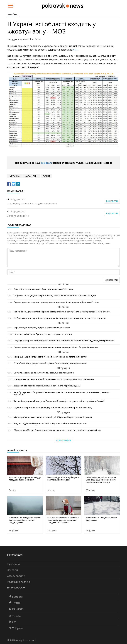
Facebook (16, 597)
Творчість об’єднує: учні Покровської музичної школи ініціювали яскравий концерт (55, 296)
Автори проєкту (16, 576)
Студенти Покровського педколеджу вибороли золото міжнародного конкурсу (53, 408)
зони (46, 176)
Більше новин (64, 440)
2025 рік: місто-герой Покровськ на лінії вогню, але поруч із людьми (47, 386)
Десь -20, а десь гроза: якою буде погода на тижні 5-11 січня (43, 289)
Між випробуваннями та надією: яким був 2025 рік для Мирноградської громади (53, 417)
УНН (75, 50)
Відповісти (112, 201)
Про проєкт (14, 564)
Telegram (46, 163)
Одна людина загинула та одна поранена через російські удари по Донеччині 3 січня (56, 302)
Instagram (16, 609)
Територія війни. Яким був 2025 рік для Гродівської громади (43, 334)
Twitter (15, 603)
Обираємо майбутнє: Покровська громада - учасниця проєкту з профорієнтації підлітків (57, 430)
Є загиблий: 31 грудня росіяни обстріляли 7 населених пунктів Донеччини (50, 363)
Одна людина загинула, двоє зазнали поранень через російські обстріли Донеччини (56, 347)
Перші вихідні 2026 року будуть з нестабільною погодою (42, 328)
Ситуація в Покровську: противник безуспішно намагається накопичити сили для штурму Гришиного (64, 341)
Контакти (13, 570)
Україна (12, 14)
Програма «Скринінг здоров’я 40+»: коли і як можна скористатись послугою (51, 357)
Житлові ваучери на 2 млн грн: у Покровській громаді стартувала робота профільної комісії (59, 401)
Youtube (15, 616)
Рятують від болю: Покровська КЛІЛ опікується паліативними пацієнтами (50, 424)
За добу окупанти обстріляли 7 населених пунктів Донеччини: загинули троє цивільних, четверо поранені (62, 394)
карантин (31, 176)
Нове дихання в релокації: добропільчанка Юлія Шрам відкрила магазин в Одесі (54, 379)
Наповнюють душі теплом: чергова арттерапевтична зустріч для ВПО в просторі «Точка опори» (62, 312)
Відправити (111, 280)
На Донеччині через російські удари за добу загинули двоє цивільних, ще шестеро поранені (60, 318)
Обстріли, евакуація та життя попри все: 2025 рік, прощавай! (44, 373)
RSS (13, 622)
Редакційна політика (19, 582)
